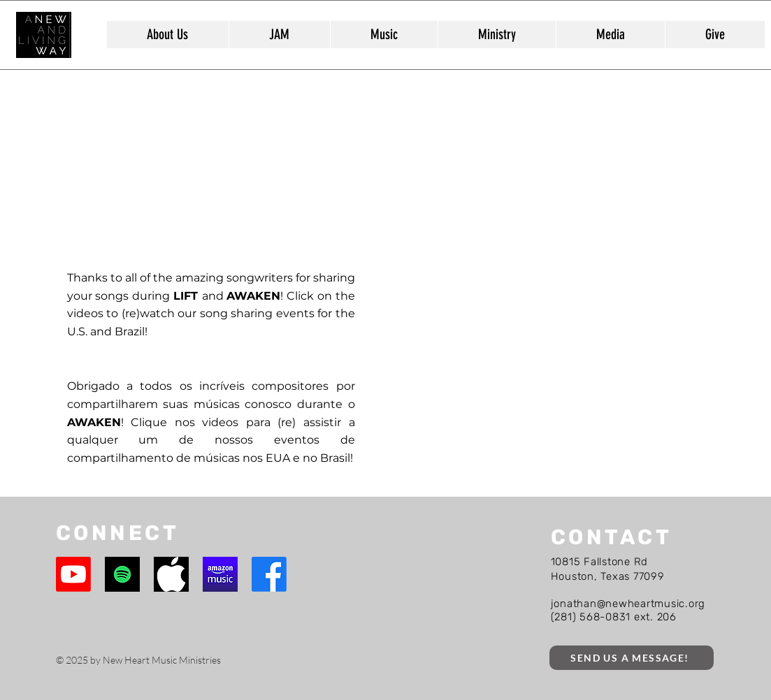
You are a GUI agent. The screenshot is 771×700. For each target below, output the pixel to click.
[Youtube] (73, 574)
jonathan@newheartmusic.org (628, 604)
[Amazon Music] (220, 574)
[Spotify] (122, 574)
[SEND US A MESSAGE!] (632, 658)
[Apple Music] (171, 574)
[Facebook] (269, 574)
